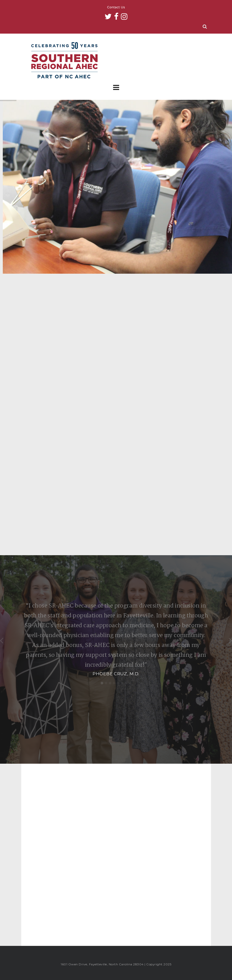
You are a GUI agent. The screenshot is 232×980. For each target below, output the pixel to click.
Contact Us (116, 8)
